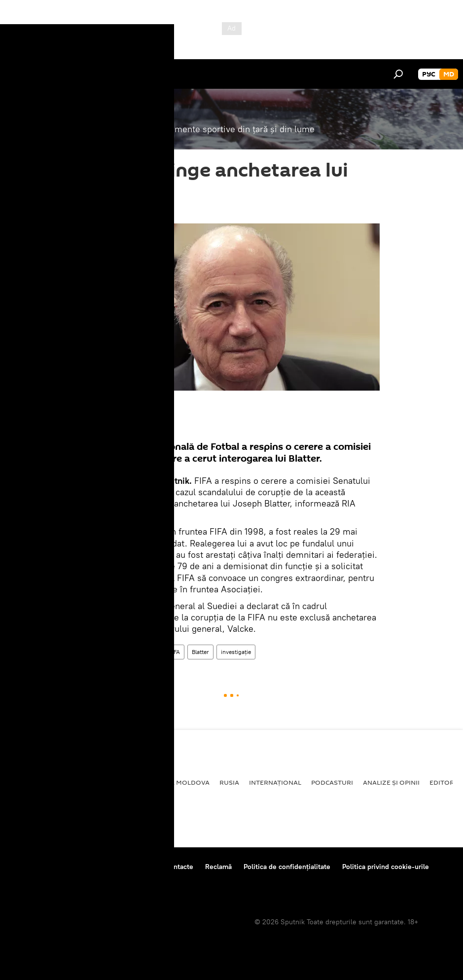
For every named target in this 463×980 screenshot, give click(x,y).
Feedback (25, 880)
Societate (67, 782)
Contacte (179, 867)
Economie (111, 782)
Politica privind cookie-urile (386, 867)
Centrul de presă (95, 867)
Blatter (200, 652)
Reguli (143, 867)
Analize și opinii (391, 782)
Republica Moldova (174, 782)
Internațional (275, 782)
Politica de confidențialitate (287, 867)
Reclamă (218, 867)
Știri (120, 652)
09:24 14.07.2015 (110, 211)
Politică (25, 782)
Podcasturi (332, 782)
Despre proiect (34, 867)
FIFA (175, 652)
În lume (147, 652)
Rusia (229, 782)
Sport (96, 652)
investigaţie (236, 652)
